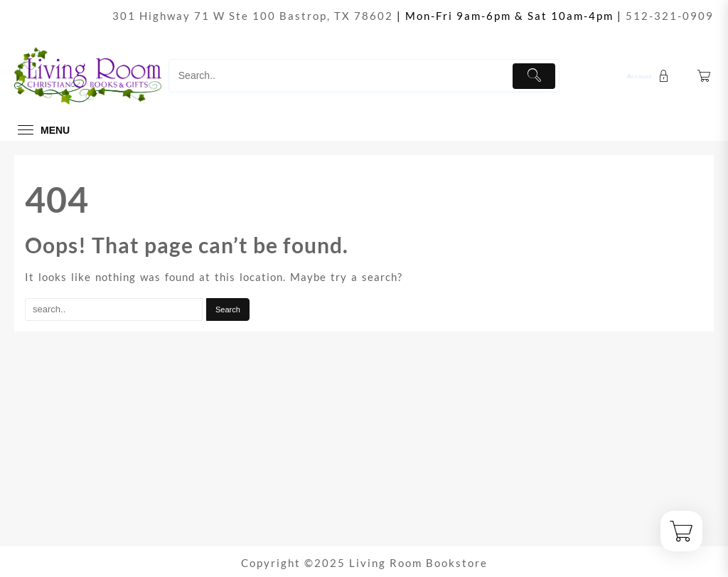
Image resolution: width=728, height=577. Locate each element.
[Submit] (534, 76)
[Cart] (705, 76)
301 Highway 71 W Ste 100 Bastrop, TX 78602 (253, 16)
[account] (650, 76)
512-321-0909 (670, 16)
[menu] (42, 130)
